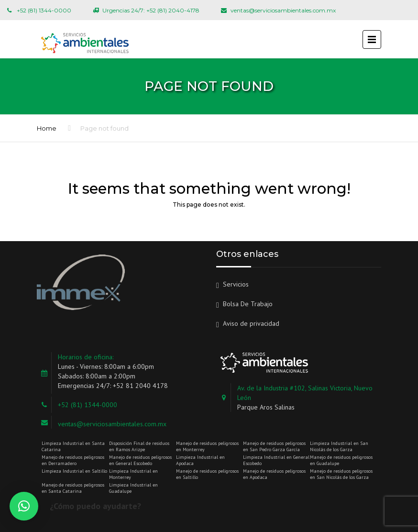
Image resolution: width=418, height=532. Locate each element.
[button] (24, 506)
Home (47, 128)
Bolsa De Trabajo (248, 304)
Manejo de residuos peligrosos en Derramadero (73, 460)
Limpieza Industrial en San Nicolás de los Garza (339, 446)
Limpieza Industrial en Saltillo (74, 471)
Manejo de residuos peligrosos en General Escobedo (140, 460)
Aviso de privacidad (251, 323)
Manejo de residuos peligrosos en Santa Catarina (73, 488)
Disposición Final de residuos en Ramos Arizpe (139, 446)
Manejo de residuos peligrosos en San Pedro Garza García (274, 446)
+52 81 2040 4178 (140, 386)
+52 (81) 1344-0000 (88, 405)
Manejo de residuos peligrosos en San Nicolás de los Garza (341, 474)
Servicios (236, 284)
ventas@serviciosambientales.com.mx (112, 424)
